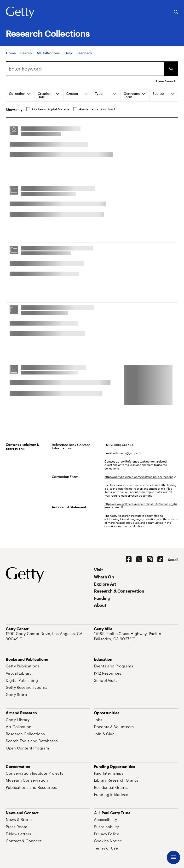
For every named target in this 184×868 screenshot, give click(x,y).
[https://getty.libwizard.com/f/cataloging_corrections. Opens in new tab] (140, 477)
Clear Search (166, 81)
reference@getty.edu (127, 453)
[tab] (20, 95)
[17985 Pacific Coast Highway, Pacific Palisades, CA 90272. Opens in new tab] (136, 636)
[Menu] (173, 857)
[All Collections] (48, 53)
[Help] (68, 53)
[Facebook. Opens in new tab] (129, 559)
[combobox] (85, 69)
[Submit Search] (171, 69)
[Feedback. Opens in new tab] (84, 53)
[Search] (26, 53)
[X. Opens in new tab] (139, 559)
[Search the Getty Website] (176, 12)
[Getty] (20, 13)
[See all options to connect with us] (173, 560)
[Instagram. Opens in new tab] (150, 559)
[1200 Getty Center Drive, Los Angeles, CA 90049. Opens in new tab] (48, 636)
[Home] (11, 53)
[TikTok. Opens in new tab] (160, 559)
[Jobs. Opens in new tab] (98, 720)
